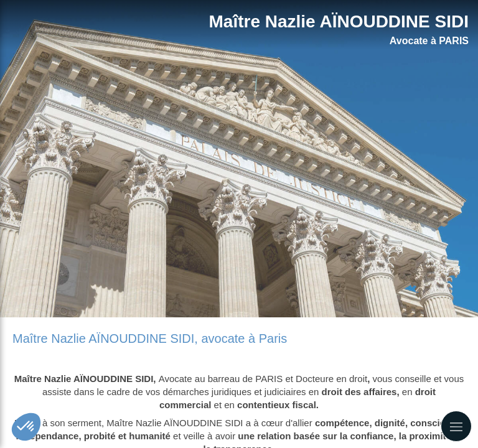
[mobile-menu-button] (456, 426)
